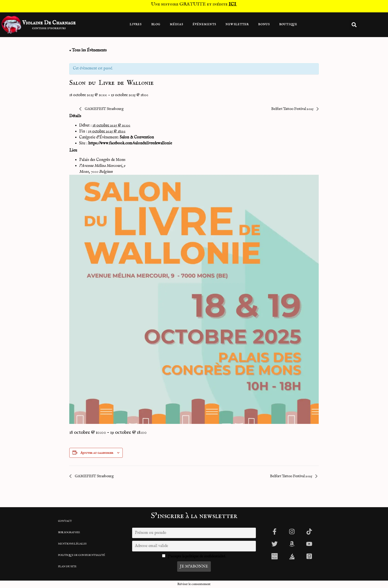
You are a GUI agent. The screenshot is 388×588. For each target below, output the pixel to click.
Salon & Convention (137, 137)
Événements (204, 24)
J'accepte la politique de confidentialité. (197, 556)
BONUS (264, 24)
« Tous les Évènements (88, 50)
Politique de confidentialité (82, 555)
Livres (136, 24)
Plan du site (67, 566)
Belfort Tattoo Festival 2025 (293, 109)
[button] (354, 25)
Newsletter (237, 24)
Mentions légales (72, 544)
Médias (176, 24)
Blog (156, 24)
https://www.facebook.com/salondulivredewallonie (130, 143)
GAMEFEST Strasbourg (104, 109)
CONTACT (65, 521)
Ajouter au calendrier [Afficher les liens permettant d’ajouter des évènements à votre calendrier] (97, 453)
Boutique (288, 24)
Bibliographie (69, 532)
